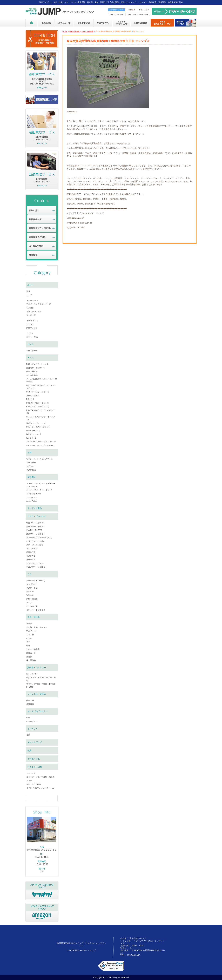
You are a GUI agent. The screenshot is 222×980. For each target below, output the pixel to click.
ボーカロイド (32, 606)
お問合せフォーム (117, 10)
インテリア (32, 729)
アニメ (29, 603)
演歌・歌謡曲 (32, 599)
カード (29, 295)
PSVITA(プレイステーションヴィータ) (41, 412)
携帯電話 (31, 477)
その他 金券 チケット (37, 627)
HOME (65, 31)
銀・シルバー (32, 674)
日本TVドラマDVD (34, 530)
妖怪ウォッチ (32, 328)
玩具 (28, 291)
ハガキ (29, 638)
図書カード (31, 653)
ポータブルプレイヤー (38, 711)
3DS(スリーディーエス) (36, 423)
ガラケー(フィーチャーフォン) (39, 490)
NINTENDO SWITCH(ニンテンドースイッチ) (41, 387)
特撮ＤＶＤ (31, 552)
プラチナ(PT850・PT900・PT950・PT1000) (42, 685)
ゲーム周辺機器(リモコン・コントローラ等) (42, 380)
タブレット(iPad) (33, 494)
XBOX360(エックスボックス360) (40, 445)
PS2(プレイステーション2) (38, 406)
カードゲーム (32, 351)
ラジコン (30, 308)
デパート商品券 (87, 31)
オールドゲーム (33, 396)
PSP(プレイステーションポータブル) (41, 418)
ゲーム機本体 (32, 371)
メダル (30, 333)
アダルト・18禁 (35, 767)
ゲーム (30, 358)
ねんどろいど (33, 320)
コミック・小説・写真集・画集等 (40, 777)
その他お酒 (31, 470)
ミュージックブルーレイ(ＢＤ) (39, 537)
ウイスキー (31, 466)
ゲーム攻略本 (32, 375)
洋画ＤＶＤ (31, 560)
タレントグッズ (35, 742)
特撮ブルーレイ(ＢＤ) (35, 523)
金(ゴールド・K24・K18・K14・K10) (41, 679)
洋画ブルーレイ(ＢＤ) (35, 534)
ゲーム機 (30, 700)
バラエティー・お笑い (36, 541)
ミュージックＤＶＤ (35, 563)
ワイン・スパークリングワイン (39, 459)
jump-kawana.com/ (75, 218)
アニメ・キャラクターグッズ (39, 304)
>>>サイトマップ (88, 950)
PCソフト (30, 399)
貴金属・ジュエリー (37, 668)
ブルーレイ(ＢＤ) (33, 784)
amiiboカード (33, 300)
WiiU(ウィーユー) (34, 434)
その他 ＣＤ (32, 588)
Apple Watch (32, 501)
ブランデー (31, 463)
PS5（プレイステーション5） (39, 427)
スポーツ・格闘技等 (35, 545)
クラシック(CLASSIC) (36, 581)
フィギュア (31, 315)
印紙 (28, 646)
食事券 (29, 623)
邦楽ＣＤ (30, 591)
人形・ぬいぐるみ (34, 311)
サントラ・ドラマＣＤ (36, 610)
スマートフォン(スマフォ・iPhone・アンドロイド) (42, 485)
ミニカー (30, 324)
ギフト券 (30, 635)
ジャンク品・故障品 (37, 694)
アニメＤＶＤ (32, 549)
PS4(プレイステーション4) (38, 392)
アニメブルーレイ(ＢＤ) (36, 567)
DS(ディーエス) (33, 431)
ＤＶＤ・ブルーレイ (37, 516)
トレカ (30, 344)
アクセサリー (32, 497)
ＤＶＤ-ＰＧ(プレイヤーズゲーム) (40, 788)
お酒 (29, 452)
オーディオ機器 (35, 508)
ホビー (30, 285)
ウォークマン (32, 721)
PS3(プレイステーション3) (38, 403)
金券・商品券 (74, 31)
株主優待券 (31, 660)
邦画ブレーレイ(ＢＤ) (35, 527)
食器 (28, 735)
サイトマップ (144, 10)
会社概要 (132, 10)
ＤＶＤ (29, 781)
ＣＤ (29, 574)
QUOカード (31, 631)
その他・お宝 (33, 759)
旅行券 (29, 657)
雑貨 (29, 751)
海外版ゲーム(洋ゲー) (35, 368)
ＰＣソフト (31, 773)
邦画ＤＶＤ (31, 556)
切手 (28, 642)
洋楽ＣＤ (30, 595)
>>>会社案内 (73, 950)
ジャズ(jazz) (31, 584)
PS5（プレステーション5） (38, 364)
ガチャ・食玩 (32, 337)
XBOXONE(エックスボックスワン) (41, 442)
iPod (28, 718)
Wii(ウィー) (31, 438)
